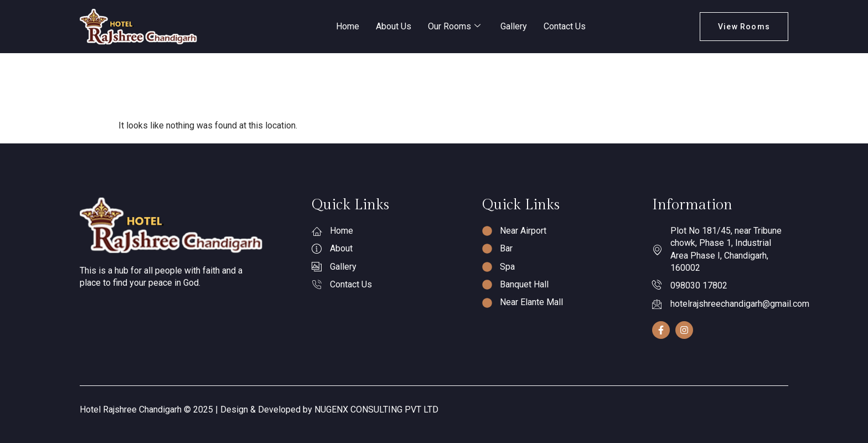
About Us (394, 26)
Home (348, 26)
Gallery (514, 26)
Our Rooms (454, 27)
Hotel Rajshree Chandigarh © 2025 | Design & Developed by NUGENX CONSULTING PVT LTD (259, 409)
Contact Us (565, 26)
